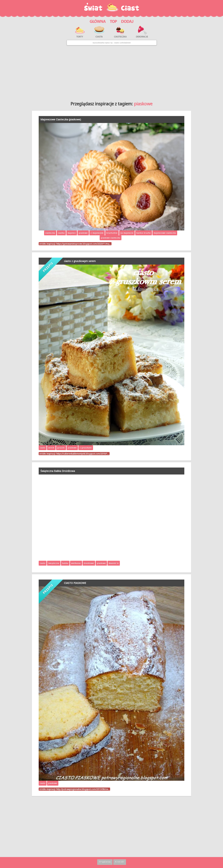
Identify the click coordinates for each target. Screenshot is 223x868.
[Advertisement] (112, 72)
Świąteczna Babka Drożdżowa (58, 471)
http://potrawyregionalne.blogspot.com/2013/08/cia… (83, 789)
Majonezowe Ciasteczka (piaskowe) (61, 119)
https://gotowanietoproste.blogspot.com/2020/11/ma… (84, 244)
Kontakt (120, 862)
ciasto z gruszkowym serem (80, 261)
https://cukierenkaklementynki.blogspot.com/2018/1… (83, 454)
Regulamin (105, 862)
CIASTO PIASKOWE (75, 583)
